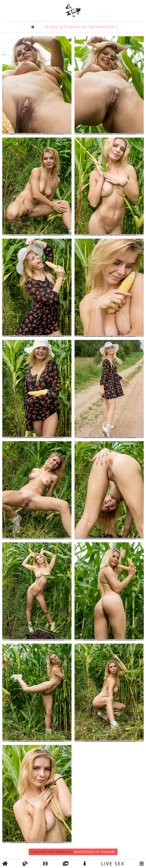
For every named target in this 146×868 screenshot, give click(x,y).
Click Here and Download (73, 852)
